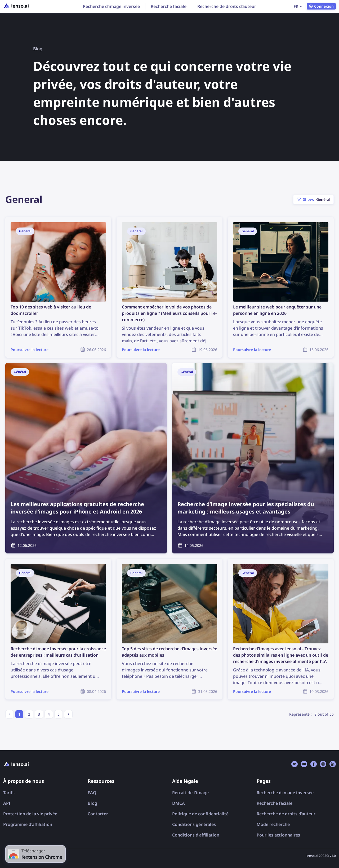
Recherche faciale (169, 6)
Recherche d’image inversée (111, 6)
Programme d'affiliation (28, 824)
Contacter (98, 814)
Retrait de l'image (190, 793)
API (7, 803)
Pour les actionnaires (278, 835)
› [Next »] (68, 714)
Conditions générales (194, 824)
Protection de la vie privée (30, 814)
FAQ (92, 793)
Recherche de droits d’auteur (227, 6)
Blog (92, 803)
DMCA (179, 803)
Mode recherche (273, 824)
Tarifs (9, 793)
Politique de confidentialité (200, 814)
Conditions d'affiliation (196, 835)
